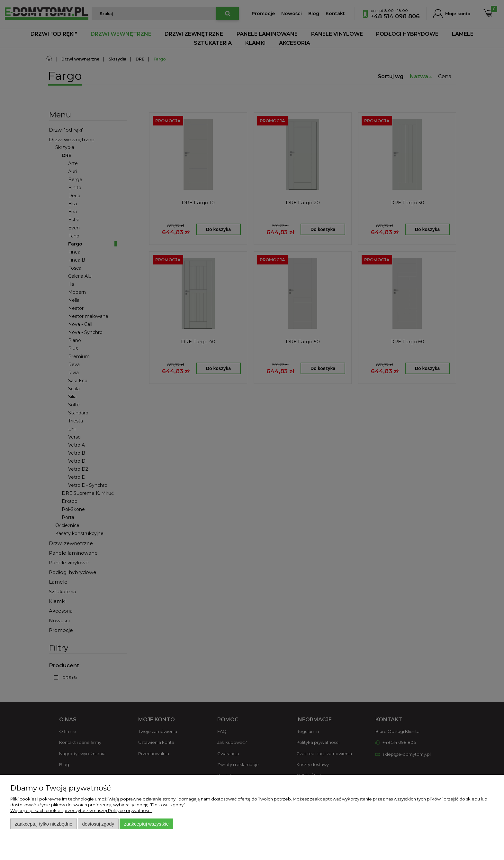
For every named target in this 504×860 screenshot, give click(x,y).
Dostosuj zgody (98, 824)
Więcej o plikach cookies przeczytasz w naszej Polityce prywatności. (81, 810)
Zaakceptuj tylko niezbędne (44, 824)
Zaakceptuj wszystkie (146, 824)
